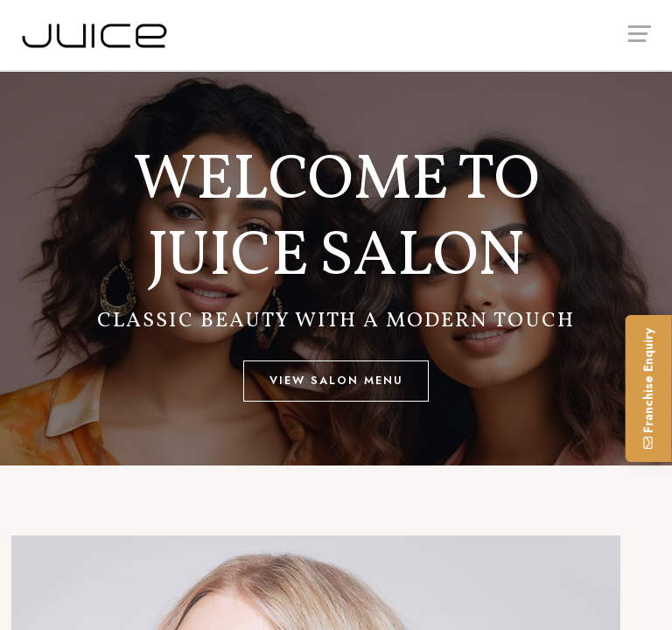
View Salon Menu (336, 380)
